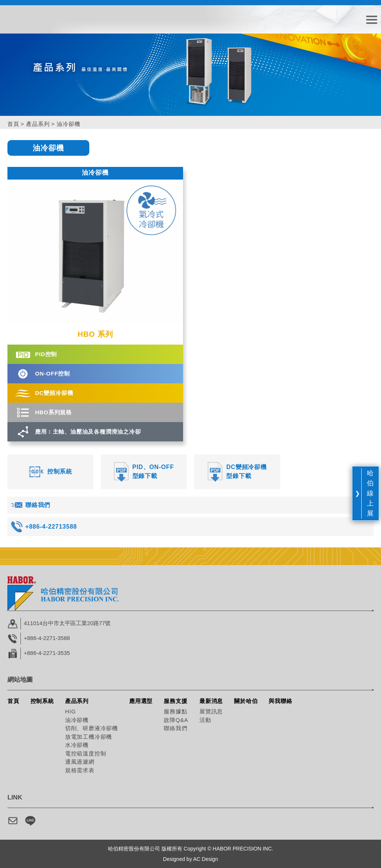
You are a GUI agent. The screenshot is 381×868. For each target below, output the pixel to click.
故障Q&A (176, 720)
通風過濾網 (80, 762)
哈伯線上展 (370, 493)
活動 (205, 720)
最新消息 (211, 701)
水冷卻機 (77, 745)
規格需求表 (80, 770)
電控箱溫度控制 (86, 753)
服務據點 (175, 711)
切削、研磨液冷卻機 (92, 728)
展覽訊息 (211, 711)
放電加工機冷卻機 (89, 737)
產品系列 (38, 124)
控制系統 (42, 701)
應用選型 (141, 701)
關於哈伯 (246, 701)
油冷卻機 (77, 720)
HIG (71, 711)
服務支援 (175, 701)
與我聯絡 (280, 701)
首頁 (13, 124)
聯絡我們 (175, 728)
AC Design (206, 859)
